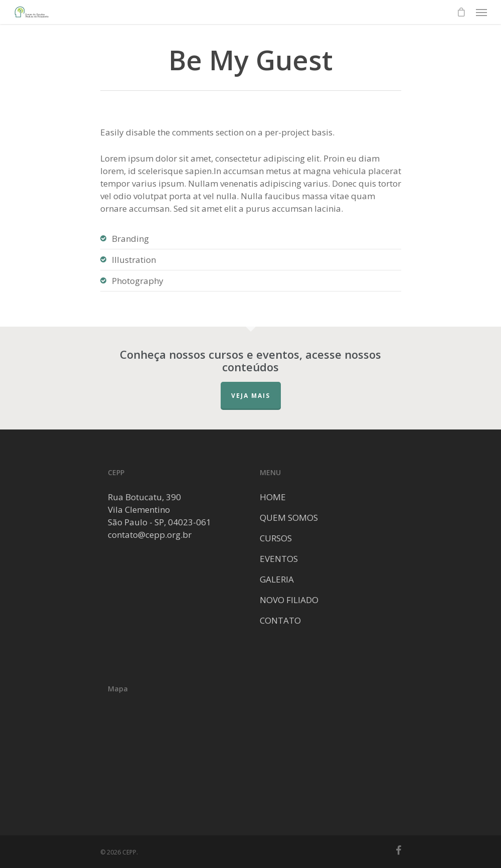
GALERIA (277, 579)
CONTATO (280, 620)
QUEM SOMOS (289, 518)
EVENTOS (279, 559)
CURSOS (276, 538)
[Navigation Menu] (481, 12)
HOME (273, 497)
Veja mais (251, 396)
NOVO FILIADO (289, 600)
